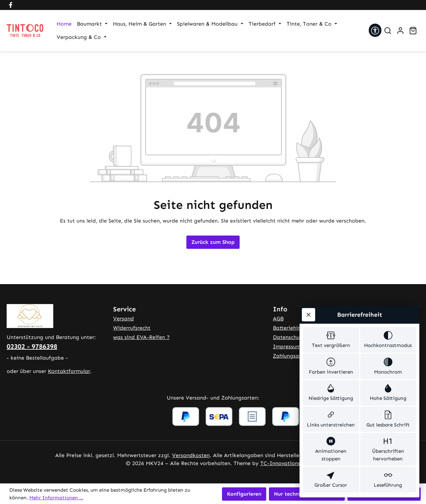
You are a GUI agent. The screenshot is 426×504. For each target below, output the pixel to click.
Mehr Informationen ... (56, 498)
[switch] (331, 300)
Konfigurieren (244, 494)
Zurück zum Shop (213, 242)
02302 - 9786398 (32, 346)
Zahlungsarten (291, 356)
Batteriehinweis (292, 328)
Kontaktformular (69, 371)
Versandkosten (191, 455)
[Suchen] (388, 31)
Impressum (287, 346)
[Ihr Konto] (400, 31)
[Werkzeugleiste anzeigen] (375, 30)
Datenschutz (289, 337)
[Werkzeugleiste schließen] (309, 273)
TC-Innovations (280, 463)
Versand (123, 319)
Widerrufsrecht (132, 328)
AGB (278, 319)
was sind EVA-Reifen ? (141, 337)
